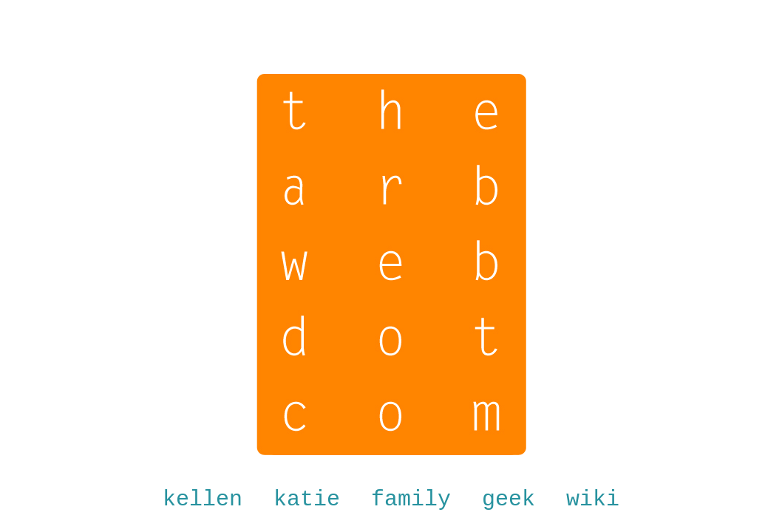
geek (509, 499)
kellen (203, 499)
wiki (593, 499)
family (411, 499)
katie (307, 499)
